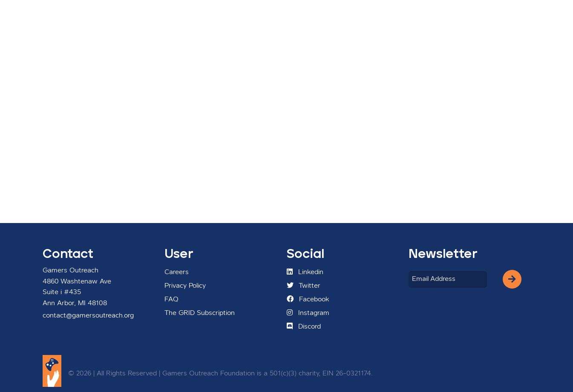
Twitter (304, 286)
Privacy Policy (185, 286)
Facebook (308, 299)
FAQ (171, 300)
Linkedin (305, 272)
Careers (177, 272)
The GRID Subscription (200, 313)
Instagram (308, 313)
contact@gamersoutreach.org (88, 316)
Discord (304, 326)
